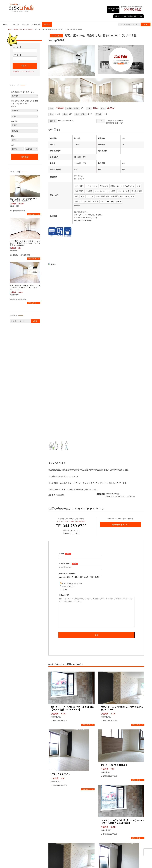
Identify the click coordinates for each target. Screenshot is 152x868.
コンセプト (15, 22)
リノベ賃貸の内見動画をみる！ (125, 791)
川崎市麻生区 (88, 825)
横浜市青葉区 (88, 809)
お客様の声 (36, 22)
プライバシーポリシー (55, 812)
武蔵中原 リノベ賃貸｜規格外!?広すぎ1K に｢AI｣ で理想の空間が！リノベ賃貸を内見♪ (129, 823)
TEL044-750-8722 (71, 341)
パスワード (17, 53)
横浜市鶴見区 (88, 805)
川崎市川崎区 (88, 812)
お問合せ (47, 22)
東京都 (83, 795)
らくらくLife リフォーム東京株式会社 (71, 337)
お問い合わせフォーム (120, 340)
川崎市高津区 (88, 822)
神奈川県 (84, 802)
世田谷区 (87, 799)
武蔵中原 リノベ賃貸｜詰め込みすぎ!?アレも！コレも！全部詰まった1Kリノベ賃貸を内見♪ (129, 800)
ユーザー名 (17, 45)
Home (5, 22)
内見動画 (26, 22)
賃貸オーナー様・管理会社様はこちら (128, 14)
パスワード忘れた (27, 69)
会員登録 (16, 69)
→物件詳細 (88, 540)
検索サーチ (51, 799)
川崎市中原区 (88, 819)
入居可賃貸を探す (112, 8)
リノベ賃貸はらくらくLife (73, 850)
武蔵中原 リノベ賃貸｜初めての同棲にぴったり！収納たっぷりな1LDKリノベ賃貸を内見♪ (129, 812)
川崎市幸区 (87, 815)
